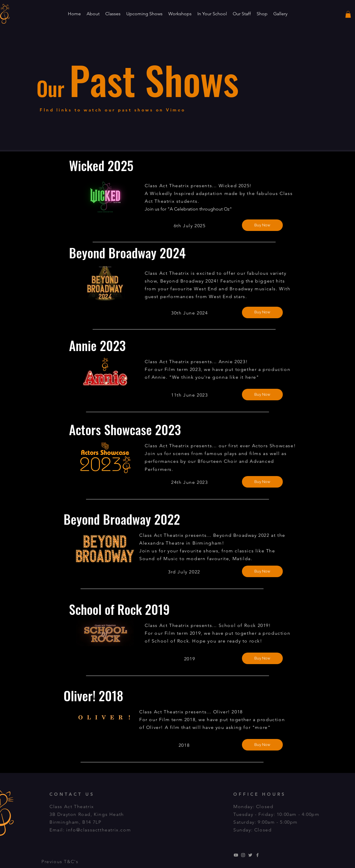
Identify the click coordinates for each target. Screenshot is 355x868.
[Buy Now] (262, 225)
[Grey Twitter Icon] (250, 855)
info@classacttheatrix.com (99, 830)
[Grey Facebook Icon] (257, 855)
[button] (93, 14)
